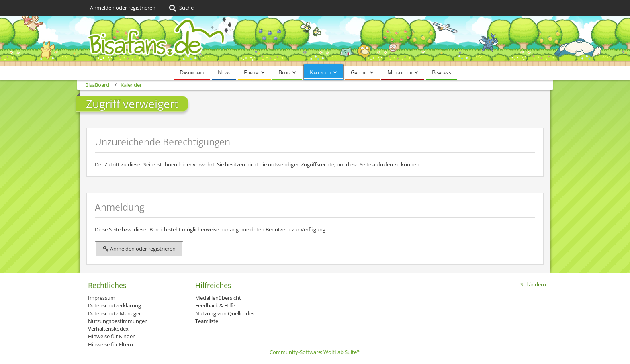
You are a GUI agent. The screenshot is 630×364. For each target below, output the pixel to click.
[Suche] (181, 8)
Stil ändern (533, 284)
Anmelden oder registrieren (123, 8)
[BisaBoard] (315, 41)
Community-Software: (315, 352)
